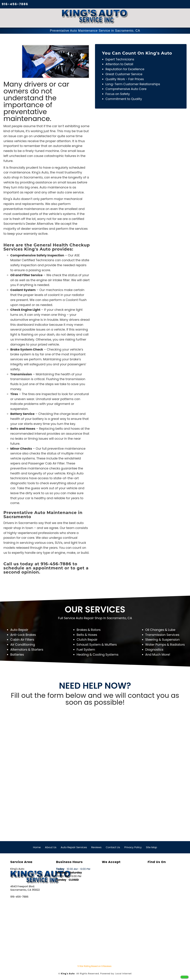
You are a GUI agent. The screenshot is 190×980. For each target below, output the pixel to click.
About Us (51, 847)
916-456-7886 (15, 4)
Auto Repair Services (74, 847)
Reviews (96, 847)
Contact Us (113, 847)
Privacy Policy (133, 847)
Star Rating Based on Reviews (94, 966)
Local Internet (124, 973)
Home (37, 847)
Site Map (152, 847)
